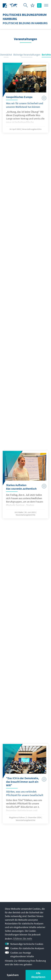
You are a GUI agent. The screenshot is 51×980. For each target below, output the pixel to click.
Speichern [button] (13, 975)
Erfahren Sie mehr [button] (23, 938)
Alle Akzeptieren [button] (38, 975)
